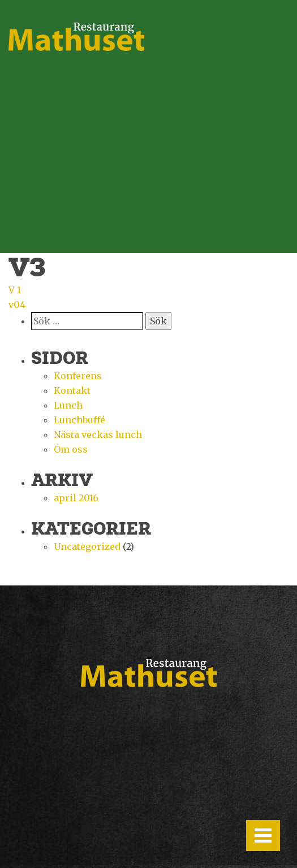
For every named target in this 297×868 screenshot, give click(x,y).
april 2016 (76, 498)
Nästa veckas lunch (98, 435)
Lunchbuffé (79, 420)
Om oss (71, 449)
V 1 (15, 290)
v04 (17, 305)
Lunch (68, 405)
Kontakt (72, 390)
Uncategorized (87, 546)
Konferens (78, 376)
